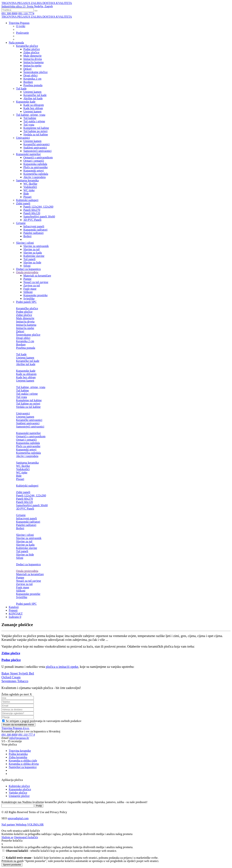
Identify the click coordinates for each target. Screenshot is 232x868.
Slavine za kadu (33, 253)
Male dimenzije (32, 56)
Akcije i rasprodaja (34, 177)
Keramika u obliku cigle (23, 761)
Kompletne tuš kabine (36, 128)
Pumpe (27, 279)
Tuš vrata (29, 125)
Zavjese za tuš (32, 285)
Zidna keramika (18, 757)
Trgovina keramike (20, 751)
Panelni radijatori (33, 233)
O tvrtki (21, 26)
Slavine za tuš (31, 249)
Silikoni (28, 292)
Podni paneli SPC (26, 302)
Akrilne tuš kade (33, 98)
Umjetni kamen (32, 92)
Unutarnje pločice (19, 796)
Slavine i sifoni (25, 243)
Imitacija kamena (33, 62)
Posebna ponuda (33, 85)
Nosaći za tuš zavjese (36, 282)
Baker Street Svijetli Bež (18, 673)
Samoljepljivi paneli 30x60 (39, 216)
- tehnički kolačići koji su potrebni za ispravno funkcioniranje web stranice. (60, 851)
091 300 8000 (9, 13)
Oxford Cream (11, 677)
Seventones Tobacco (15, 681)
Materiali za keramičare (37, 276)
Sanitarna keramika (27, 180)
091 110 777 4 (27, 735)
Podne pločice (32, 49)
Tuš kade (21, 89)
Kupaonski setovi (34, 171)
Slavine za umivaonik (36, 246)
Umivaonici (23, 138)
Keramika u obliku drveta (24, 764)
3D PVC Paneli (32, 220)
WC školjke (30, 184)
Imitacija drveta (33, 59)
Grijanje (21, 223)
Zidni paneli (23, 203)
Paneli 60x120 (32, 213)
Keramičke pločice (27, 46)
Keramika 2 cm (32, 79)
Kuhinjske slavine (34, 256)
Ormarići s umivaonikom (38, 157)
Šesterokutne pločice (36, 72)
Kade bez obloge (33, 108)
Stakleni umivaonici (35, 148)
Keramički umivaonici (37, 144)
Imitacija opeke (32, 66)
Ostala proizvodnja (27, 272)
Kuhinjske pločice (19, 786)
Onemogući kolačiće (26, 837)
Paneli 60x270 (32, 210)
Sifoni (27, 266)
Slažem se (7, 837)
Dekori (27, 69)
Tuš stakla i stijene (34, 121)
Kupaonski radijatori (35, 230)
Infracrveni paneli (34, 226)
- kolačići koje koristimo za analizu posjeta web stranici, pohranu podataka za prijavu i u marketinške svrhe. (80, 858)
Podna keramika (18, 754)
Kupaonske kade (26, 102)
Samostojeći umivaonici (37, 151)
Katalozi (14, 607)
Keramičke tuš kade (35, 95)
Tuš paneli (29, 259)
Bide (26, 194)
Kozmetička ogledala (36, 174)
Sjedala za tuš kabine (36, 134)
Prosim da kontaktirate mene (18, 725)
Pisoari (27, 197)
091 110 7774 (26, 13)
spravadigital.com (18, 818)
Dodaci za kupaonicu (28, 269)
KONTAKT (16, 614)
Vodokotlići (30, 187)
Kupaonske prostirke (36, 295)
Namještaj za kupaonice (23, 767)
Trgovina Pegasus (19, 23)
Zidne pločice (31, 52)
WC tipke (29, 190)
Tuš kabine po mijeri (35, 131)
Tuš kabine (30, 118)
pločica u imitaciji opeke (62, 667)
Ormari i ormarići (34, 161)
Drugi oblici (30, 75)
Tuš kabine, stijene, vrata (31, 115)
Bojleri (27, 236)
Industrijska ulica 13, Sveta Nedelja (27, 6)
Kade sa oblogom (34, 105)
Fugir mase (30, 289)
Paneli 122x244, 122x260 (38, 207)
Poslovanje (22, 33)
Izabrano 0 (15, 617)
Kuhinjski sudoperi (27, 200)
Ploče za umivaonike (36, 167)
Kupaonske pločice (20, 789)
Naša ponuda (16, 43)
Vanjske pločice (18, 793)
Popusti (13, 610)
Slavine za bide (32, 262)
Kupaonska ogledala (35, 164)
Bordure (28, 82)
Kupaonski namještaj (28, 154)
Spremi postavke (12, 865)
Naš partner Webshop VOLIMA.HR (23, 825)
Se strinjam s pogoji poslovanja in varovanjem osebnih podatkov (42, 721)
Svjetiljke (29, 299)
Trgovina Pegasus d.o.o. (15, 728)
